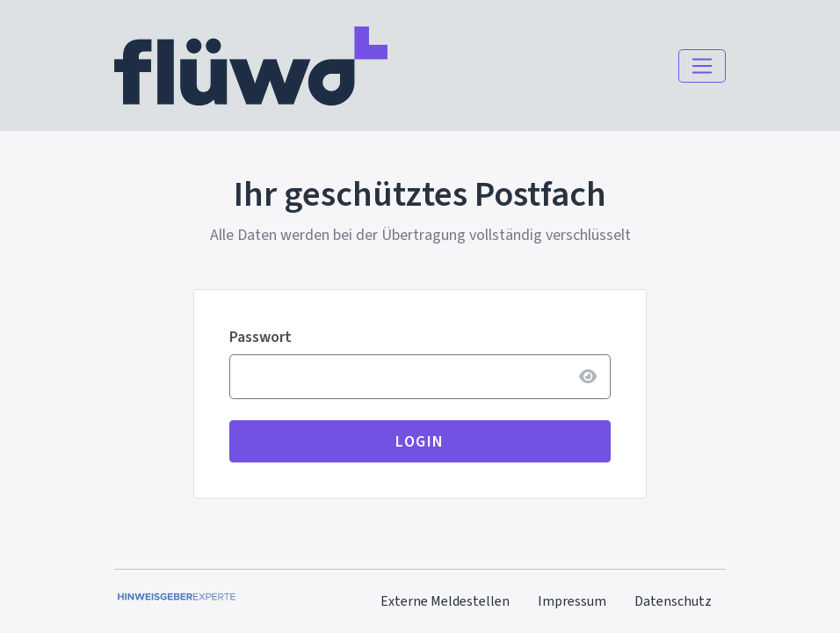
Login (420, 441)
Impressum (572, 601)
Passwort (261, 337)
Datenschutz (673, 601)
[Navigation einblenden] (702, 66)
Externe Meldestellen (445, 601)
